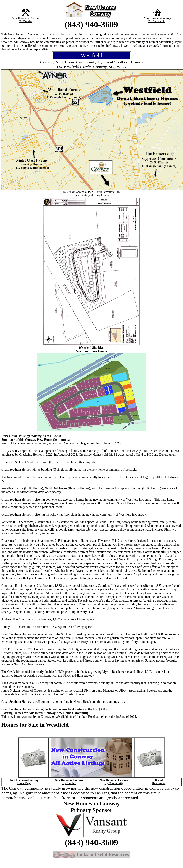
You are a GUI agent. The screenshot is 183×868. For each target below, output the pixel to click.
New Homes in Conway (26, 18)
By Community (157, 21)
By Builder (26, 21)
